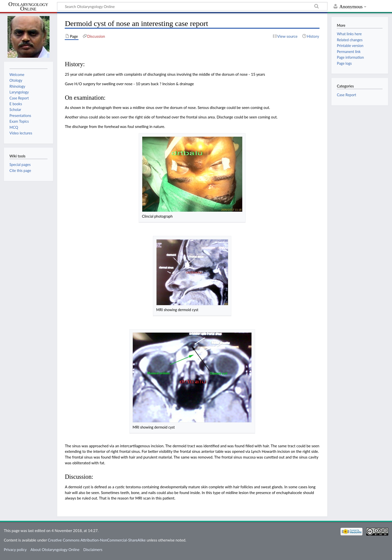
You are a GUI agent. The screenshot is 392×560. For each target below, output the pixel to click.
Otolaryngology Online (28, 6)
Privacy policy (15, 550)
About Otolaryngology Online (55, 550)
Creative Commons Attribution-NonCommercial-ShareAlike (97, 540)
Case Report (346, 95)
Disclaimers (93, 550)
